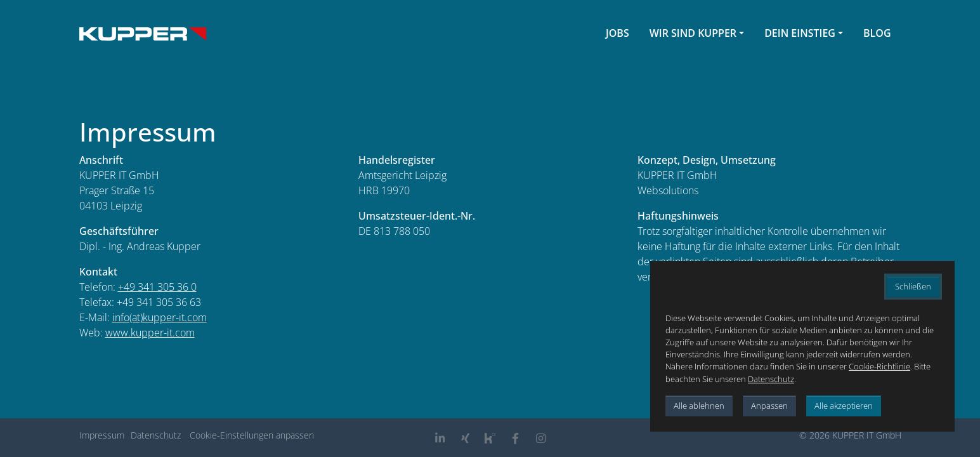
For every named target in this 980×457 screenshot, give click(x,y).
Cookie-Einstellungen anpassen (252, 435)
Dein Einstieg (800, 33)
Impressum (102, 435)
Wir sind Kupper (693, 33)
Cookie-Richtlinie (879, 366)
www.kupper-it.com (150, 333)
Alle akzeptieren (844, 406)
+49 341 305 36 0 (157, 287)
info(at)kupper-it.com (160, 317)
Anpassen (769, 406)
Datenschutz (156, 435)
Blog (877, 33)
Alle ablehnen (699, 406)
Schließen (913, 286)
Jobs (617, 33)
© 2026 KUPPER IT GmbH (850, 435)
